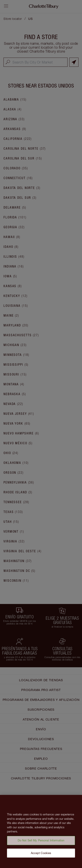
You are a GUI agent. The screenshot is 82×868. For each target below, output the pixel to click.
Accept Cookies (41, 856)
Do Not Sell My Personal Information (41, 844)
